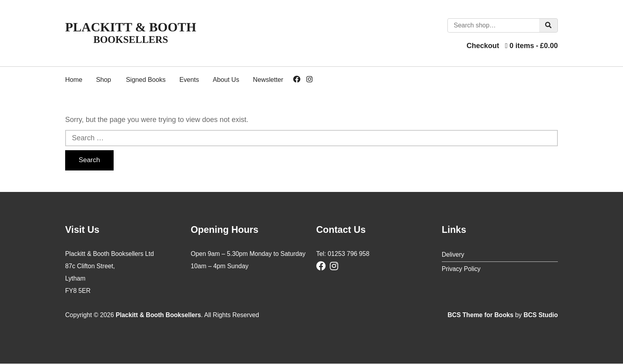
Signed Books (146, 79)
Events (189, 79)
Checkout (483, 46)
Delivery (453, 255)
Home (74, 79)
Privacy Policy (461, 269)
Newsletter (268, 79)
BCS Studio (541, 315)
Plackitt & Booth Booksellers (158, 315)
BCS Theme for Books (480, 315)
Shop (104, 79)
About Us (226, 79)
